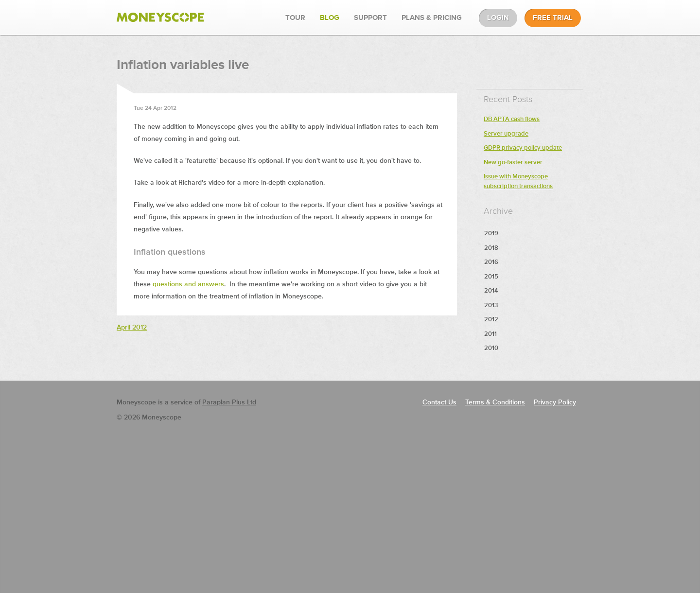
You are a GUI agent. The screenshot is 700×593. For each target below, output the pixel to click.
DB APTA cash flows (512, 119)
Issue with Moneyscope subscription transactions (518, 182)
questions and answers (188, 284)
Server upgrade (506, 134)
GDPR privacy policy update (523, 148)
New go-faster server (513, 163)
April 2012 (132, 328)
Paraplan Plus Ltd (229, 402)
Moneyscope (160, 17)
